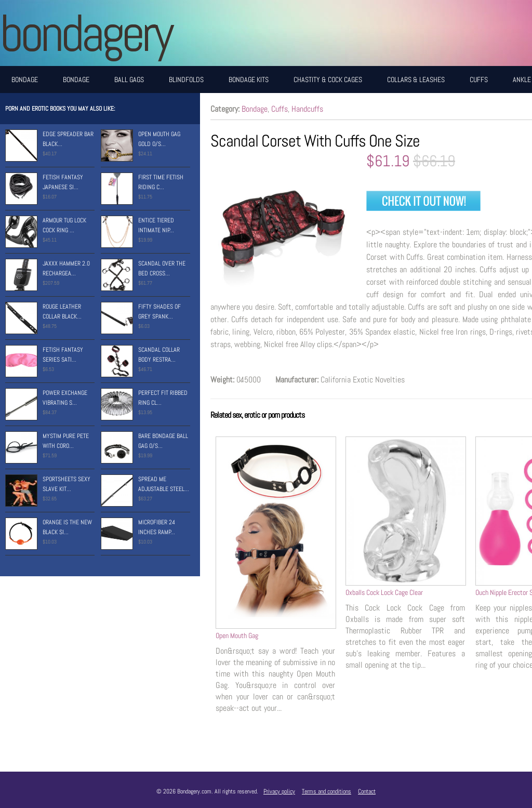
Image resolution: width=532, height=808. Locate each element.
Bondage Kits (249, 80)
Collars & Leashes (416, 80)
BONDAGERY (85, 33)
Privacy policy (279, 791)
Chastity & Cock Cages (328, 80)
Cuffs (479, 80)
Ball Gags (129, 80)
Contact (367, 791)
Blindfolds (186, 80)
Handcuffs (307, 109)
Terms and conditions (327, 791)
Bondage (25, 80)
